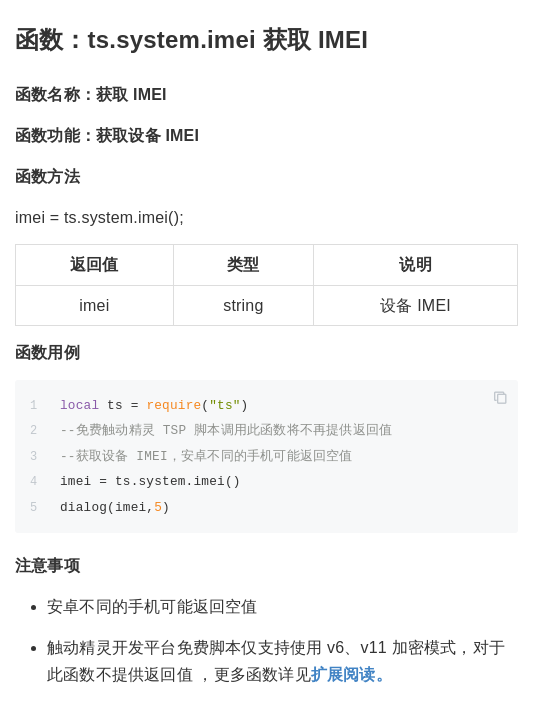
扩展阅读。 (351, 674)
